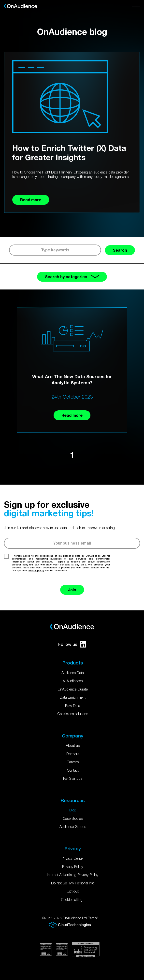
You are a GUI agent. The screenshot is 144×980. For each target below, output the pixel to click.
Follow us (72, 644)
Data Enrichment (73, 697)
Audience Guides (73, 826)
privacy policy (36, 570)
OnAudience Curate (73, 689)
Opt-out (73, 891)
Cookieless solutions (73, 714)
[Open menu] (136, 6)
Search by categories (72, 277)
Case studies (73, 818)
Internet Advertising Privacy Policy (73, 875)
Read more (72, 415)
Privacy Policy (73, 866)
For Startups (73, 778)
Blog (73, 810)
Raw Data (73, 706)
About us (73, 745)
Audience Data (73, 673)
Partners (73, 754)
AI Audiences (73, 681)
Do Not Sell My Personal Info (73, 883)
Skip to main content (0, 0)
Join (72, 590)
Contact (73, 770)
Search (120, 250)
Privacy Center (73, 858)
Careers (73, 762)
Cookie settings (73, 899)
